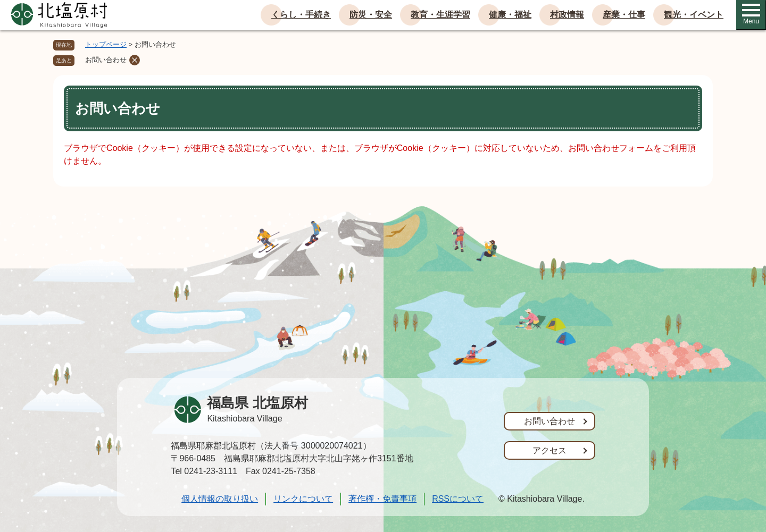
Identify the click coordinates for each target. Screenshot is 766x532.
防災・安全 (371, 15)
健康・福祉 (510, 15)
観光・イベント (694, 15)
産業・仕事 (624, 15)
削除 (135, 60)
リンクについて (303, 499)
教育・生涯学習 (440, 15)
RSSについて (458, 499)
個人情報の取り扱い (220, 499)
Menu (751, 14)
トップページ (106, 44)
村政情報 (567, 15)
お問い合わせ (106, 60)
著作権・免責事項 (382, 499)
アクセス (549, 450)
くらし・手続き (301, 15)
